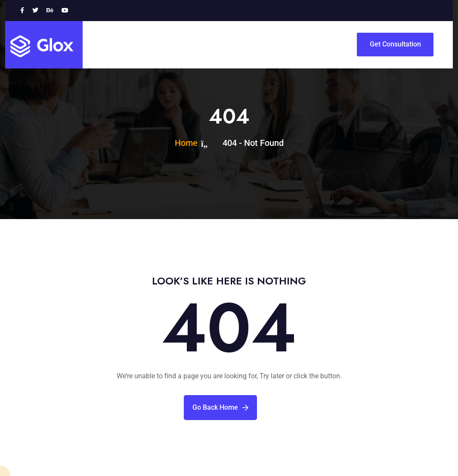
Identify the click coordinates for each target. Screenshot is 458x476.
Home (188, 143)
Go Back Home (220, 407)
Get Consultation (395, 44)
